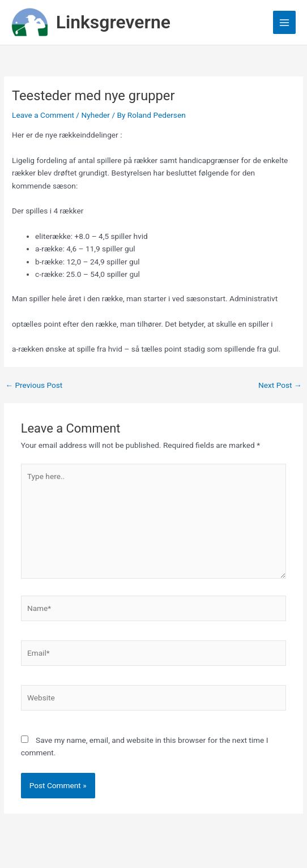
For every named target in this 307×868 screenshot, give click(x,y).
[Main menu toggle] (285, 22)
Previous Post (34, 386)
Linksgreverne (113, 22)
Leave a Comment (43, 115)
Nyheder (95, 115)
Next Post (280, 386)
